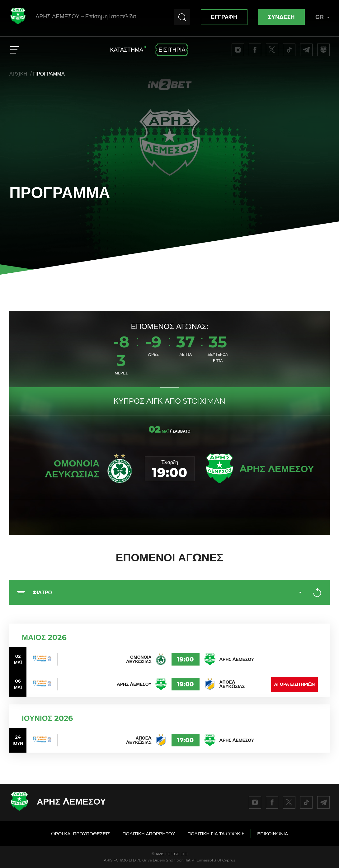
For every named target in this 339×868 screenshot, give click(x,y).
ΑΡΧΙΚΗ (18, 74)
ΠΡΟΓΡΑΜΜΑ (49, 74)
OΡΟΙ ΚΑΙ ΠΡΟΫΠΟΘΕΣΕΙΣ (80, 834)
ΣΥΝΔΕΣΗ (281, 17)
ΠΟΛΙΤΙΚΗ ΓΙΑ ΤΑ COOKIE (216, 834)
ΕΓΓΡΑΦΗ (224, 17)
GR (323, 17)
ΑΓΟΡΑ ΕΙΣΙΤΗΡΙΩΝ (295, 684)
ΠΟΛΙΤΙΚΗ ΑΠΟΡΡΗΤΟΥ (149, 834)
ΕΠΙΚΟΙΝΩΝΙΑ (273, 834)
